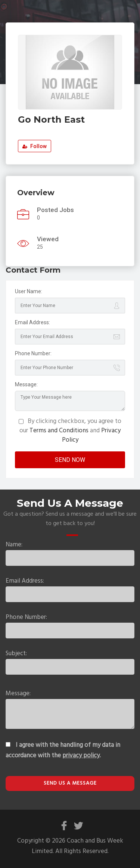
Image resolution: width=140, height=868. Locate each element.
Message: (26, 384)
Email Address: (32, 322)
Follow (35, 146)
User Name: (29, 291)
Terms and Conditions (59, 431)
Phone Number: (33, 353)
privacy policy (81, 756)
